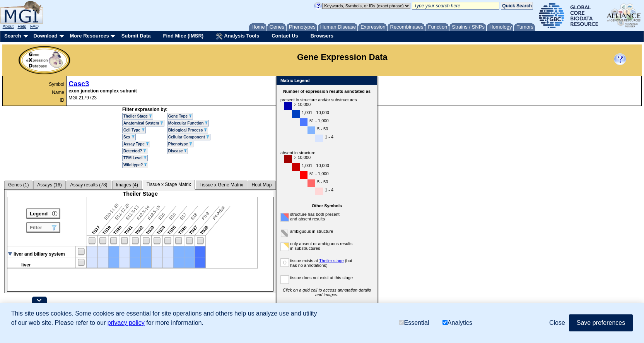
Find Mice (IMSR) (183, 36)
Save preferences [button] (601, 323)
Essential (414, 323)
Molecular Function (188, 123)
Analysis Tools (237, 36)
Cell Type (134, 130)
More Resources (89, 36)
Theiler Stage (138, 116)
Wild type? (135, 165)
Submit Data (136, 36)
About (8, 26)
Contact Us (285, 36)
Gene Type (180, 116)
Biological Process (188, 130)
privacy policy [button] (126, 323)
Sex (129, 137)
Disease (178, 151)
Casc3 (79, 84)
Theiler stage (331, 261)
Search (13, 36)
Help (22, 26)
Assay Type (136, 144)
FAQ (34, 26)
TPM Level (135, 158)
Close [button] (557, 323)
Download (45, 36)
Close (370, 81)
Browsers (322, 36)
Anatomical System (143, 123)
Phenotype (180, 144)
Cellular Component (189, 137)
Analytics (457, 323)
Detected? (135, 151)
